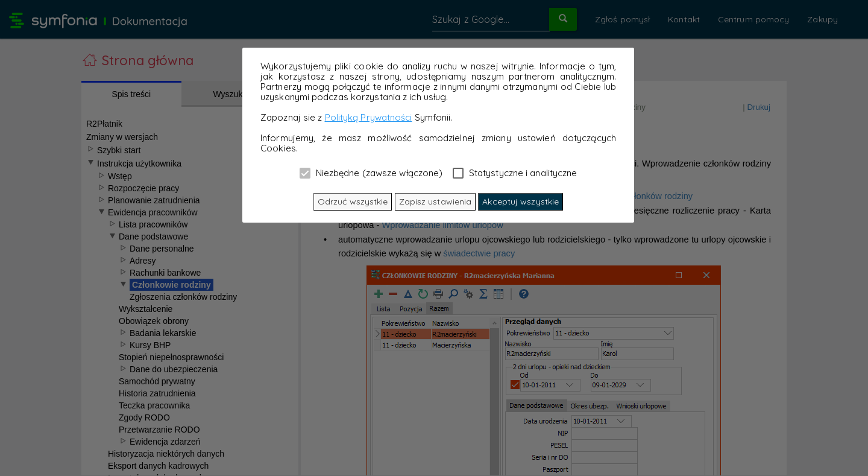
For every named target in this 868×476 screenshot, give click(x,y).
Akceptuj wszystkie (520, 202)
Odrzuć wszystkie (353, 202)
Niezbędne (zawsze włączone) (371, 173)
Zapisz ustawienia (436, 202)
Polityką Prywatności (369, 117)
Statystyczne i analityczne (515, 173)
